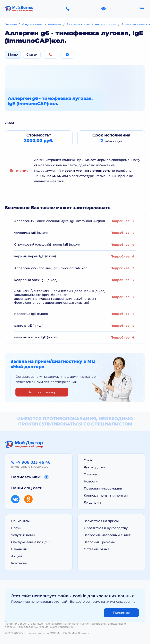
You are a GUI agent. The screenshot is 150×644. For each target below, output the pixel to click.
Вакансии (19, 549)
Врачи (16, 528)
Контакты (19, 563)
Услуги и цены (23, 535)
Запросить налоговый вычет (107, 535)
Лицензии (92, 503)
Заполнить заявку (42, 392)
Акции (17, 556)
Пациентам (20, 521)
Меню (13, 55)
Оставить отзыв (97, 549)
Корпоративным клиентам (106, 495)
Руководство (94, 467)
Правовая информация (103, 488)
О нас (88, 460)
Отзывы (90, 474)
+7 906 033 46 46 (48, 176)
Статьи (32, 55)
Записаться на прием (101, 521)
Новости (91, 481)
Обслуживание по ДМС (30, 542)
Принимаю (121, 613)
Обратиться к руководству (106, 528)
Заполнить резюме (99, 542)
